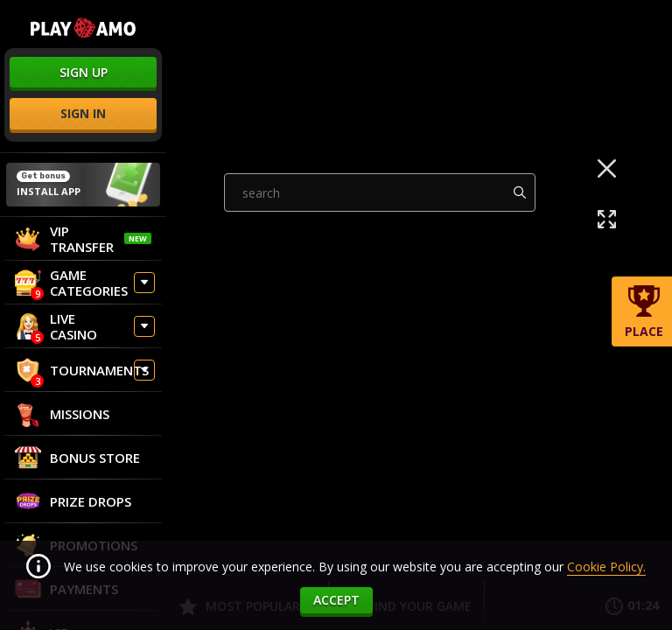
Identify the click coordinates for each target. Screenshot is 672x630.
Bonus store (77, 458)
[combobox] (380, 291)
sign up (84, 72)
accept (336, 600)
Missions (62, 414)
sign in (83, 113)
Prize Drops (73, 501)
